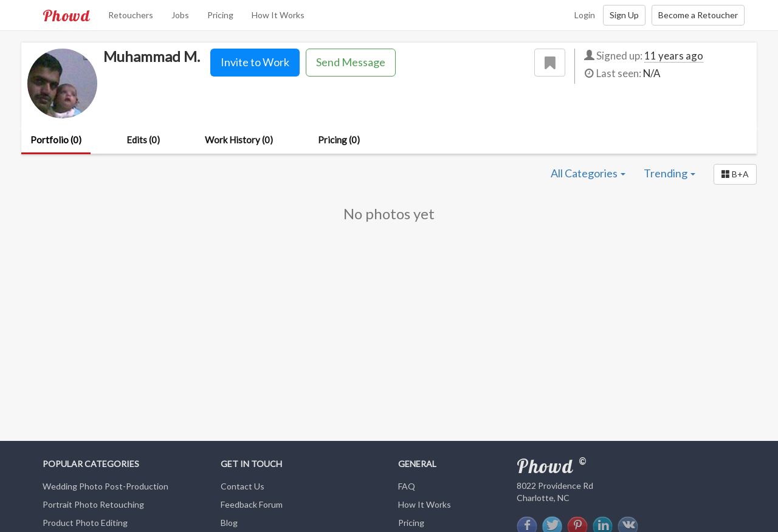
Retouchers (131, 15)
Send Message (351, 62)
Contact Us (243, 486)
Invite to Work (255, 62)
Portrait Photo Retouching (93, 504)
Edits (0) (143, 140)
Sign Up (624, 15)
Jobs (180, 15)
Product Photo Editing (85, 523)
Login (585, 15)
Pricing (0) (339, 140)
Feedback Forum (252, 504)
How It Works (278, 15)
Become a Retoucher (698, 15)
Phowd (66, 15)
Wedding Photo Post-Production (105, 486)
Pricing (220, 15)
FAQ (407, 486)
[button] (735, 174)
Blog (229, 523)
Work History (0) (239, 140)
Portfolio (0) (56, 140)
